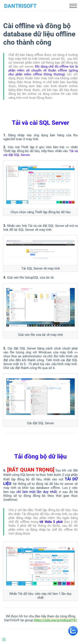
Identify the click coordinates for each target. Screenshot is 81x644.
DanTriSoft (20, 6)
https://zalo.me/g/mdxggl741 (56, 620)
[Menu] (6, 638)
